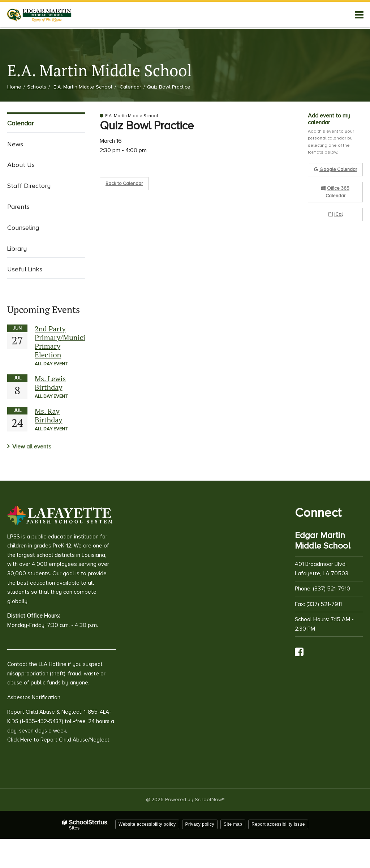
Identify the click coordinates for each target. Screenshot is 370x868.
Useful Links (25, 269)
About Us (21, 165)
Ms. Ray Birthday (48, 415)
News (15, 144)
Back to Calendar (124, 184)
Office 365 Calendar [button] (335, 192)
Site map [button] (233, 824)
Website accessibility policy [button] (147, 824)
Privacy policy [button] (200, 824)
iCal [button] (335, 214)
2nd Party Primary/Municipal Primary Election (65, 342)
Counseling (23, 228)
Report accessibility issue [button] (278, 824)
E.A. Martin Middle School (83, 87)
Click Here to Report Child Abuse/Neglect (58, 740)
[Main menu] (359, 14)
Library (17, 249)
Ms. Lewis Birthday (50, 383)
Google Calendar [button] (335, 169)
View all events (32, 447)
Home (14, 87)
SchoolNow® (210, 800)
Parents (18, 207)
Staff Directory (29, 186)
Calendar (130, 87)
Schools (37, 87)
